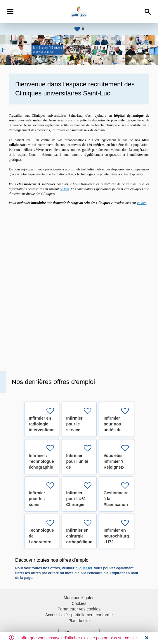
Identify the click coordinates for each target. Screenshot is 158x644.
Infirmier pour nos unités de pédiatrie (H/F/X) (113, 430)
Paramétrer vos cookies (79, 609)
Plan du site (79, 621)
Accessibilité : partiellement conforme (79, 615)
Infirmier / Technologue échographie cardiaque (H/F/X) (41, 467)
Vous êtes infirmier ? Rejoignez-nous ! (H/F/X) (114, 467)
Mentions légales (79, 598)
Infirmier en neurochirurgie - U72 (118, 536)
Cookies (79, 603)
